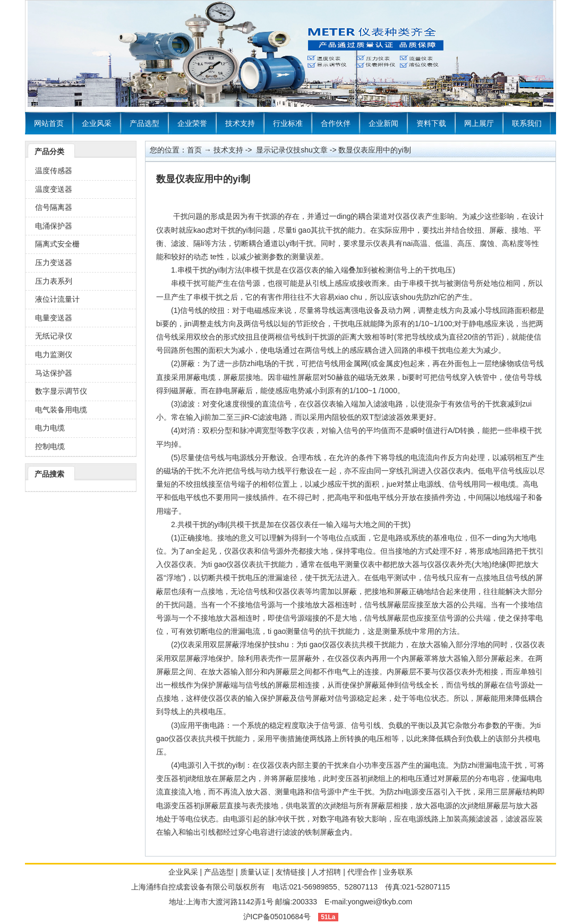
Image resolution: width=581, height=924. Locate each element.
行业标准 (288, 123)
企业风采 (97, 123)
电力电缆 (50, 428)
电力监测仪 (54, 354)
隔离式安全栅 (57, 244)
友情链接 (290, 872)
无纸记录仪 (54, 336)
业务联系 (398, 872)
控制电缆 (50, 446)
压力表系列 (54, 281)
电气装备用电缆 (61, 410)
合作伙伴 (336, 123)
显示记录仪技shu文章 (290, 150)
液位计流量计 (57, 299)
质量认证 (255, 872)
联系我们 (527, 123)
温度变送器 (54, 189)
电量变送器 (54, 318)
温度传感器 (54, 171)
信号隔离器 (54, 207)
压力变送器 (54, 262)
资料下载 (431, 123)
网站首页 (49, 123)
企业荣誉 (192, 123)
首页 (194, 150)
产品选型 (144, 123)
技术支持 (240, 123)
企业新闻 (383, 123)
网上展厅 (479, 123)
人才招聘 (326, 872)
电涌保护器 (54, 226)
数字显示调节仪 (61, 391)
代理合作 (362, 872)
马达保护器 (54, 373)
